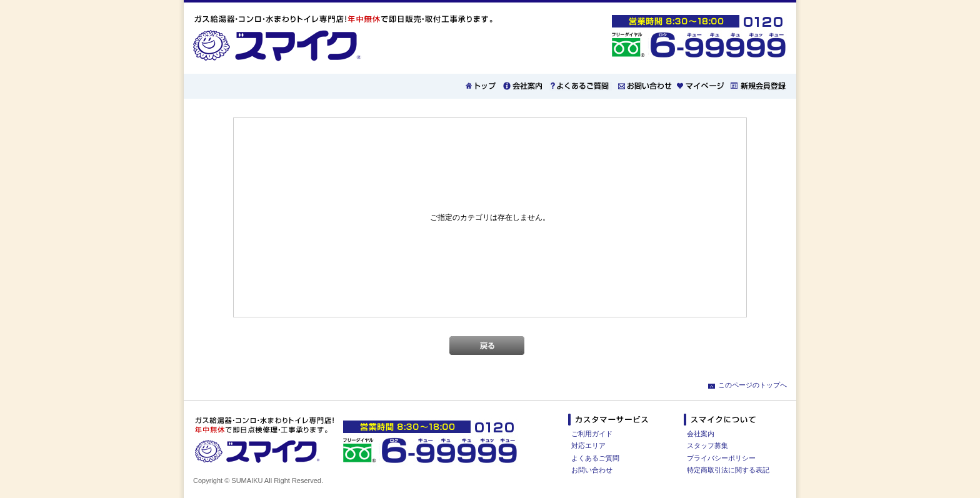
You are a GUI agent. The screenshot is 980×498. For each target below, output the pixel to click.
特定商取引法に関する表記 (728, 470)
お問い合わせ (592, 470)
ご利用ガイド (592, 434)
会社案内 (701, 434)
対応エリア (588, 446)
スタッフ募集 (707, 446)
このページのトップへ (752, 385)
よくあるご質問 (595, 458)
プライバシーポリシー (721, 458)
